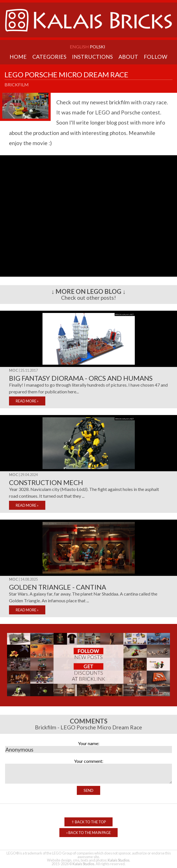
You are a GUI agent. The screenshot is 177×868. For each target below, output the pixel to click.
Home (18, 57)
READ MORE (27, 401)
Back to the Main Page (88, 833)
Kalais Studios (119, 860)
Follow (156, 57)
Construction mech (46, 482)
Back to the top (88, 822)
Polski (98, 47)
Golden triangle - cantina (58, 587)
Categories (49, 57)
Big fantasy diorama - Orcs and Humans (81, 378)
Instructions (92, 57)
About (128, 57)
